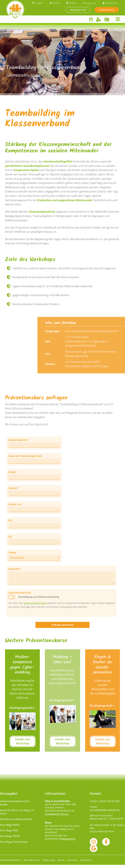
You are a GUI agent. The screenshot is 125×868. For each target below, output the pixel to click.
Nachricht (15, 569)
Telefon (14, 489)
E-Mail (14, 473)
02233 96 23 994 (110, 804)
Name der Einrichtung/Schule (25, 456)
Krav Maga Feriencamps (14, 845)
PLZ (11, 521)
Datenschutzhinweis (35, 606)
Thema (12, 553)
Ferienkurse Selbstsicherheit (16, 822)
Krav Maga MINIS (10, 828)
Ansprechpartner (18, 440)
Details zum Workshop (23, 745)
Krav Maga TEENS (10, 839)
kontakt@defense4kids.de (105, 813)
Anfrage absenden (63, 628)
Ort (10, 537)
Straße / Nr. (15, 505)
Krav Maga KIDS (9, 833)
